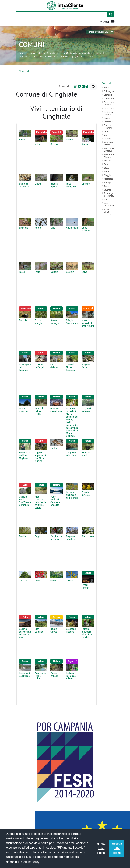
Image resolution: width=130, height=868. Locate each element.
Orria (106, 164)
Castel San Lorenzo (109, 103)
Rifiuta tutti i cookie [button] (101, 848)
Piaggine (108, 175)
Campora (108, 94)
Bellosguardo (110, 91)
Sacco (106, 185)
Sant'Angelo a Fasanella (109, 194)
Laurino (107, 138)
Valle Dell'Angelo (109, 204)
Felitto (107, 131)
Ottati (106, 167)
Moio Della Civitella (109, 149)
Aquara (107, 87)
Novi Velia (109, 160)
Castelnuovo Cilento (110, 112)
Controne (108, 121)
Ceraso (107, 117)
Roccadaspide (110, 178)
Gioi (105, 134)
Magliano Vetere (108, 143)
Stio (105, 199)
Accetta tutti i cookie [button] (117, 848)
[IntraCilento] (65, 6)
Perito (107, 171)
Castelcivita (109, 107)
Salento (107, 189)
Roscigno (108, 182)
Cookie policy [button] (30, 862)
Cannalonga (110, 98)
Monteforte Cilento (109, 155)
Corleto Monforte (108, 126)
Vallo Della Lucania (107, 211)
